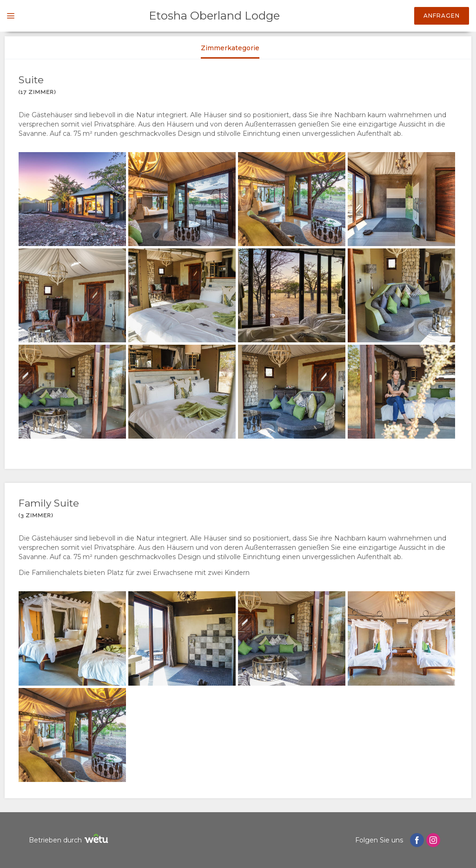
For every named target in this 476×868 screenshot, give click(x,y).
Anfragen (442, 16)
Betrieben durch (70, 840)
